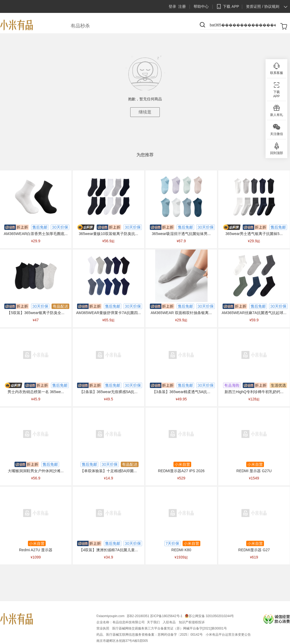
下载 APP (227, 6)
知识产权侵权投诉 (192, 622)
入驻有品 (170, 622)
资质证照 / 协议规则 (263, 6)
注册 (182, 6)
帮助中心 (201, 6)
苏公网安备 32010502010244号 (211, 616)
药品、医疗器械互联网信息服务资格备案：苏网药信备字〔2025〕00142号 (150, 635)
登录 (172, 6)
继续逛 (145, 112)
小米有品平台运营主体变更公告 (228, 635)
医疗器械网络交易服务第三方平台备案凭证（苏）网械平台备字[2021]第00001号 (170, 628)
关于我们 (154, 622)
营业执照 (103, 628)
